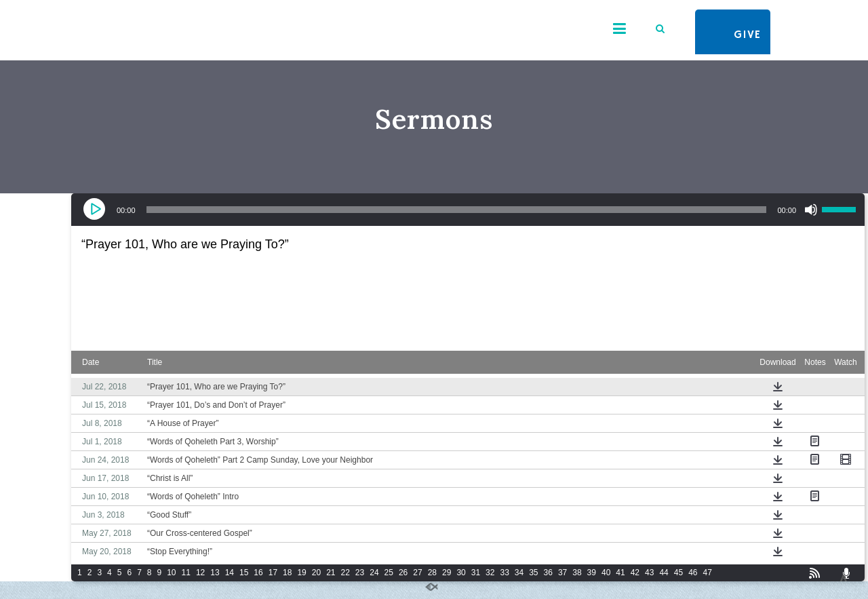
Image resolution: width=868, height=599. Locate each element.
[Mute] (811, 210)
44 (664, 573)
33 (504, 573)
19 (301, 573)
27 (417, 573)
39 (592, 573)
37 (563, 573)
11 (186, 573)
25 (389, 573)
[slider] (457, 210)
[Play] (96, 210)
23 (360, 573)
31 (476, 573)
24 (374, 573)
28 (432, 573)
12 (200, 573)
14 (230, 573)
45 (678, 573)
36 (548, 573)
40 (606, 573)
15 (244, 573)
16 (258, 573)
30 (461, 573)
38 (577, 573)
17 (273, 573)
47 (707, 573)
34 (519, 573)
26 (403, 573)
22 (346, 573)
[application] (468, 210)
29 (447, 573)
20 (316, 573)
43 (649, 573)
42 (635, 573)
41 (620, 573)
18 (287, 573)
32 (490, 573)
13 (215, 573)
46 (693, 573)
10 (171, 573)
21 (331, 573)
